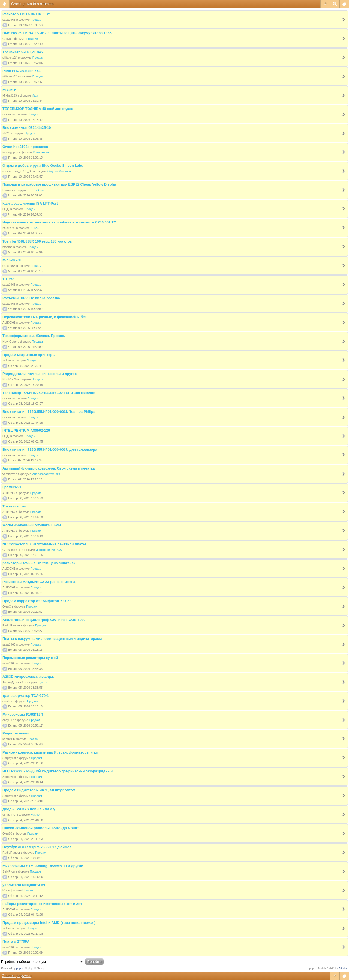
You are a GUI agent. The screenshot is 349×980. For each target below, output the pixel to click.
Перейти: (8, 962)
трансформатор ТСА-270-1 (26, 696)
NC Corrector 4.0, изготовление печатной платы (44, 544)
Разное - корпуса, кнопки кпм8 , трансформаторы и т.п (50, 752)
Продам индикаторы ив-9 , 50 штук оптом (39, 790)
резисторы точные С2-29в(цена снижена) (39, 563)
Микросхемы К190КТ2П (23, 714)
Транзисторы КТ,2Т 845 (23, 52)
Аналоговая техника (46, 474)
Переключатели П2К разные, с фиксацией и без (44, 317)
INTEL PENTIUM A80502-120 (26, 430)
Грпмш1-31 (12, 487)
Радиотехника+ (16, 733)
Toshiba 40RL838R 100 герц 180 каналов (37, 241)
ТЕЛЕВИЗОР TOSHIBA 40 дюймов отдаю (38, 109)
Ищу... (36, 95)
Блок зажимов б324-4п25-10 (27, 128)
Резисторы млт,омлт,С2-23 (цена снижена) (40, 582)
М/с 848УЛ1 (12, 260)
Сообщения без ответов (32, 4)
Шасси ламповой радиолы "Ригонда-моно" (41, 828)
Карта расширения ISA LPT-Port (30, 203)
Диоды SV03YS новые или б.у (29, 809)
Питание (32, 39)
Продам (36, 20)
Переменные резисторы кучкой (30, 658)
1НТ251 (9, 279)
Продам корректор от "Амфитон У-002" (37, 601)
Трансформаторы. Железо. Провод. (34, 336)
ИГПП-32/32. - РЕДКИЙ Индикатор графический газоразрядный (58, 771)
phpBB (20, 968)
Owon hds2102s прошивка (25, 147)
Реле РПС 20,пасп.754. (22, 71)
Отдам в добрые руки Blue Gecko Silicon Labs (43, 165)
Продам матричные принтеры (29, 355)
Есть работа (36, 190)
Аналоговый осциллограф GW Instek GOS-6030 (44, 620)
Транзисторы (14, 506)
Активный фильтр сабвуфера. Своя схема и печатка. (49, 468)
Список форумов (16, 976)
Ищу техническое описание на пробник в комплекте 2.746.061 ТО (59, 222)
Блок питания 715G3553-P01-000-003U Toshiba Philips (49, 412)
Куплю (43, 682)
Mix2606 (9, 90)
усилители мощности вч (24, 885)
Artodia (343, 968)
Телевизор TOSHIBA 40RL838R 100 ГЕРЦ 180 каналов (49, 393)
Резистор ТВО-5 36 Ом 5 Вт (26, 14)
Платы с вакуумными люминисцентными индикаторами (52, 639)
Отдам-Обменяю (59, 171)
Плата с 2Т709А (16, 941)
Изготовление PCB (49, 550)
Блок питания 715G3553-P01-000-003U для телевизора (50, 449)
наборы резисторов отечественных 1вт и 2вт (42, 904)
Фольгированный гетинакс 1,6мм (32, 525)
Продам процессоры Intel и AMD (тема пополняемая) (49, 923)
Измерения (41, 152)
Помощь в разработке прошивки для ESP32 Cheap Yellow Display (60, 184)
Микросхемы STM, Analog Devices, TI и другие (43, 866)
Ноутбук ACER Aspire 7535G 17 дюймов (37, 847)
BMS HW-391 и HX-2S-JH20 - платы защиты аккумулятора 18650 (58, 33)
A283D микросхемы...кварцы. (28, 676)
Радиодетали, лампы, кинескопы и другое (40, 374)
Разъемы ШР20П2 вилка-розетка (31, 298)
